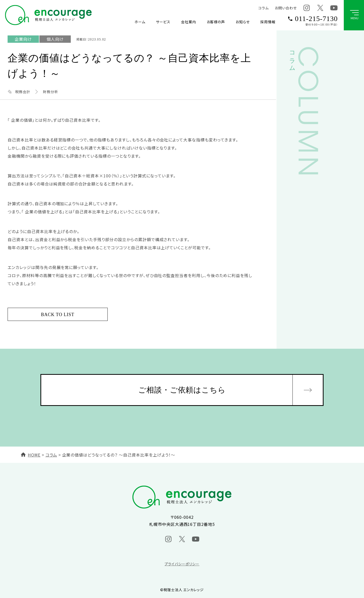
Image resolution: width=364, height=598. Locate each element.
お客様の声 (216, 22)
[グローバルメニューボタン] (354, 15)
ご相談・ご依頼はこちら (182, 390)
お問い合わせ (286, 8)
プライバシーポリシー (182, 564)
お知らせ (243, 22)
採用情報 (268, 22)
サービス (163, 22)
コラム (264, 8)
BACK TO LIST (58, 315)
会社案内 (189, 22)
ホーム (140, 22)
